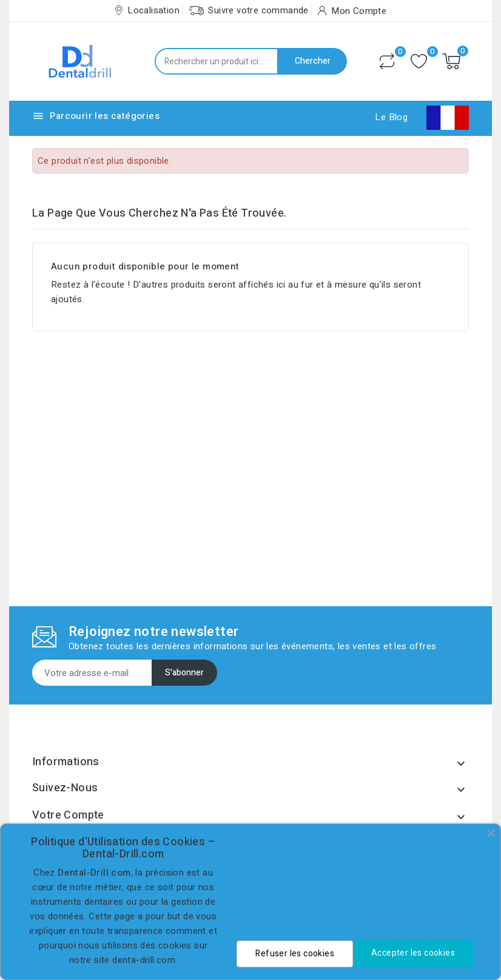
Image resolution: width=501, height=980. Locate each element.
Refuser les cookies (295, 954)
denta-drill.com (144, 960)
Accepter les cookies (413, 953)
